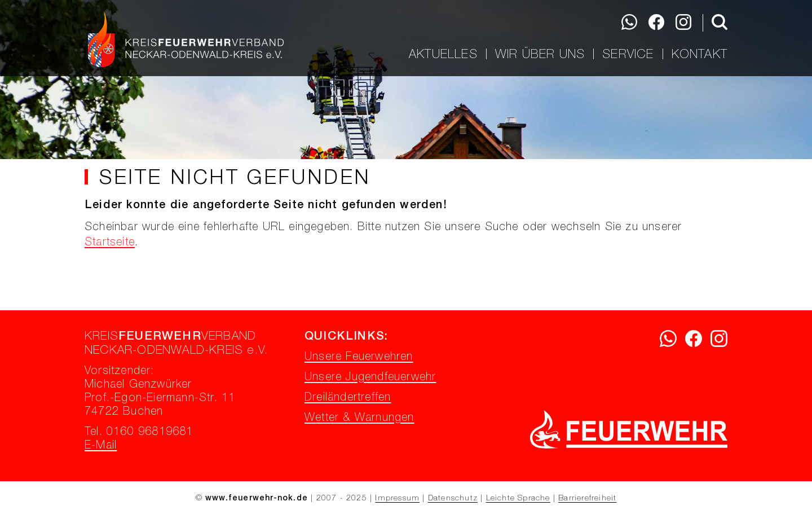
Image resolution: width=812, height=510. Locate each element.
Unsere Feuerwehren (359, 358)
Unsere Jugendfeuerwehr (370, 378)
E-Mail (101, 446)
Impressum (397, 499)
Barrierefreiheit (587, 499)
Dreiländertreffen (348, 398)
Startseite (110, 243)
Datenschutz (453, 499)
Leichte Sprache (518, 499)
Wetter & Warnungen (359, 419)
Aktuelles (443, 54)
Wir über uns (540, 54)
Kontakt (700, 54)
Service (628, 54)
